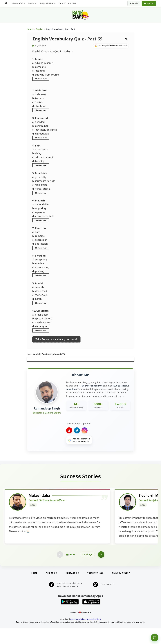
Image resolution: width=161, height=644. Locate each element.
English (40, 29)
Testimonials (95, 589)
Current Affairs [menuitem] (17, 3)
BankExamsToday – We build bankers (86, 635)
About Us (51, 589)
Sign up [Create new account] (149, 3)
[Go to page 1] (67, 570)
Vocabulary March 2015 (53, 354)
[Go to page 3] (74, 570)
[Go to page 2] (70, 570)
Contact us (72, 589)
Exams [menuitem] (30, 3)
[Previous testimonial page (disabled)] (60, 570)
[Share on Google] (111, 46)
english (37, 354)
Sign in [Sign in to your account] (134, 3)
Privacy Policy (121, 589)
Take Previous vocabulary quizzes (55, 339)
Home (30, 29)
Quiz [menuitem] (60, 3)
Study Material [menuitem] (46, 3)
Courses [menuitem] (72, 3)
